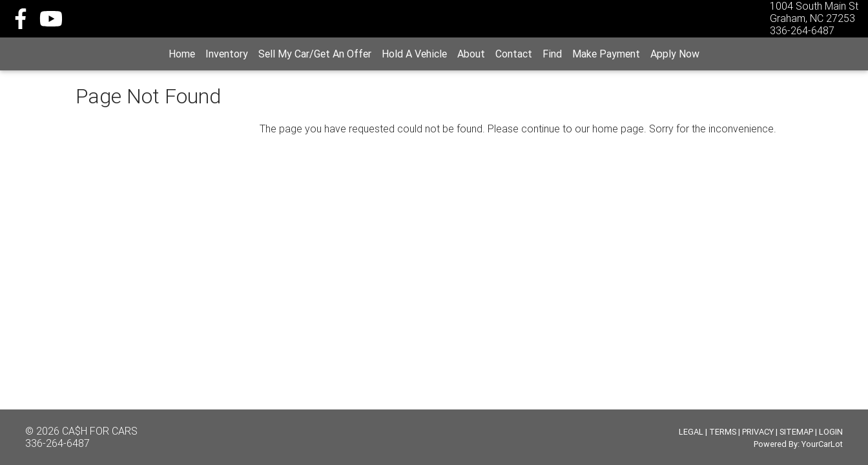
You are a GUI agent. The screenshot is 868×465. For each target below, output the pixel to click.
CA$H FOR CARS (100, 431)
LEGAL (691, 432)
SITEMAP (796, 432)
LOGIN (831, 432)
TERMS (723, 432)
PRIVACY (758, 432)
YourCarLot (822, 444)
